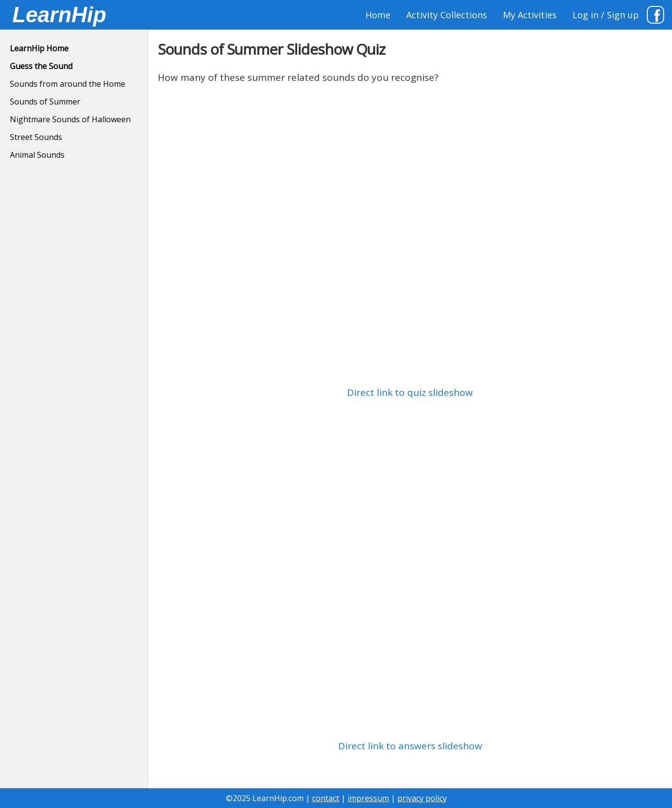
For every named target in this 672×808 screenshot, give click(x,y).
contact (326, 798)
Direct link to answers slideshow (410, 746)
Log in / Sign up (606, 15)
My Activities (530, 15)
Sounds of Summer (45, 102)
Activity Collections (447, 15)
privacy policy (422, 798)
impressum (368, 798)
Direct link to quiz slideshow (410, 392)
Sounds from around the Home (68, 84)
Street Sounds (36, 137)
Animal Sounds (37, 155)
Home (378, 15)
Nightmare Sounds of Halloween (70, 119)
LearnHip (59, 15)
